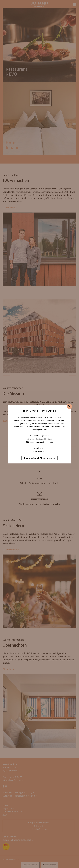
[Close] (69, 406)
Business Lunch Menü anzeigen (39, 458)
